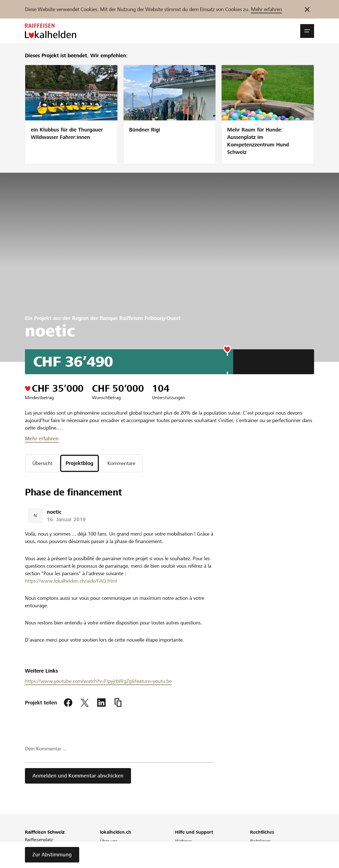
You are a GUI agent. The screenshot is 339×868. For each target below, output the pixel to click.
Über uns (109, 841)
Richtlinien (260, 841)
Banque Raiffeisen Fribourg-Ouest (140, 318)
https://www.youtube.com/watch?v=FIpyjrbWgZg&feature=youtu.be (98, 681)
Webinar (183, 841)
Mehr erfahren (266, 9)
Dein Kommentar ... (46, 749)
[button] (307, 31)
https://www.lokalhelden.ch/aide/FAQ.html (71, 581)
